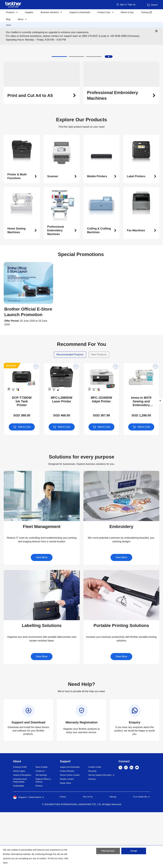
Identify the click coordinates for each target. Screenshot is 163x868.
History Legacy (19, 827)
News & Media (41, 823)
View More (42, 613)
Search (152, 5)
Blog (8, 19)
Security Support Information (100, 831)
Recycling (92, 827)
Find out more (108, 852)
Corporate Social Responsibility (20, 836)
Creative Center (95, 823)
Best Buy (11, 421)
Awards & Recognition (22, 831)
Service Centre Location (70, 831)
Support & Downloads (80, 12)
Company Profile (20, 823)
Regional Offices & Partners (43, 836)
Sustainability (19, 842)
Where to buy (127, 12)
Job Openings (41, 831)
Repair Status (65, 839)
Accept (134, 852)
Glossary (92, 835)
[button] (59, 112)
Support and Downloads (70, 823)
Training (145, 12)
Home (8, 25)
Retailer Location (67, 835)
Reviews (39, 842)
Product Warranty (67, 827)
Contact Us (40, 827)
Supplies (29, 12)
